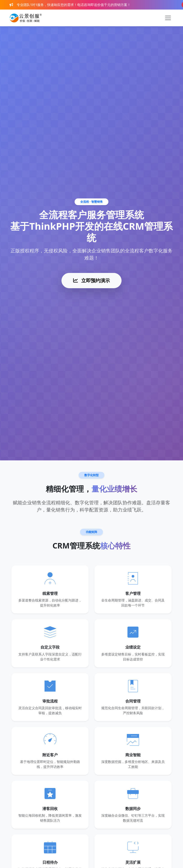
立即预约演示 (91, 280)
